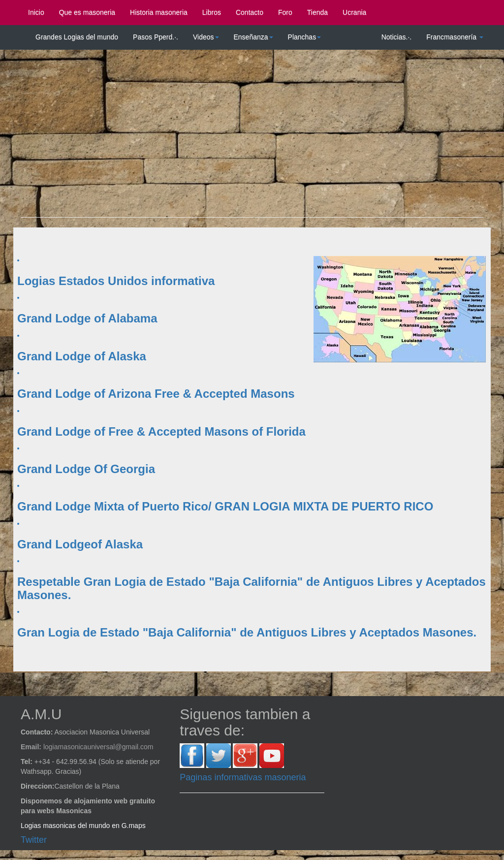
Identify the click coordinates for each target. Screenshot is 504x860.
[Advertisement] (252, 138)
